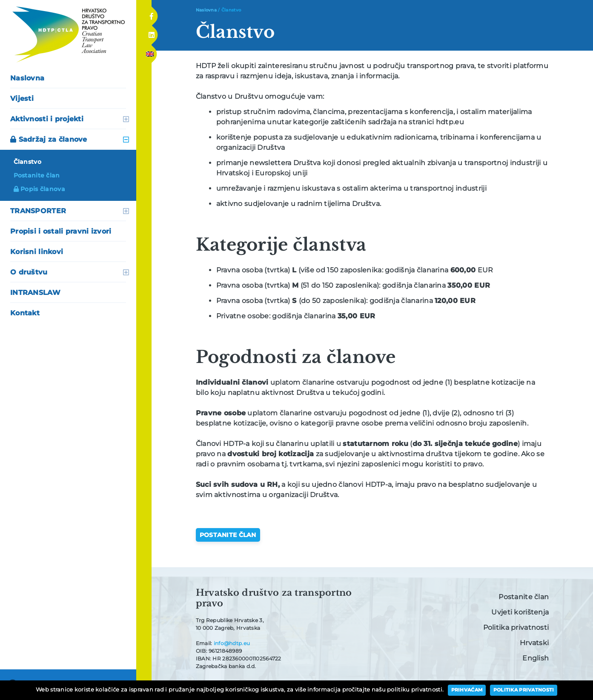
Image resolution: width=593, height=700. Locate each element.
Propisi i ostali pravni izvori (61, 231)
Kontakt (25, 313)
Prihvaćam (467, 690)
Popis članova (39, 189)
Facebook (151, 14)
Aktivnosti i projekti (47, 119)
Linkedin (151, 33)
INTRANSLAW (35, 293)
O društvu (29, 272)
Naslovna (27, 78)
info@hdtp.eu (232, 643)
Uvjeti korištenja (520, 612)
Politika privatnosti (516, 627)
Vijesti (22, 99)
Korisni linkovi (37, 252)
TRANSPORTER (38, 211)
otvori (126, 119)
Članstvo (27, 162)
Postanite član (37, 175)
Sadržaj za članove (49, 139)
